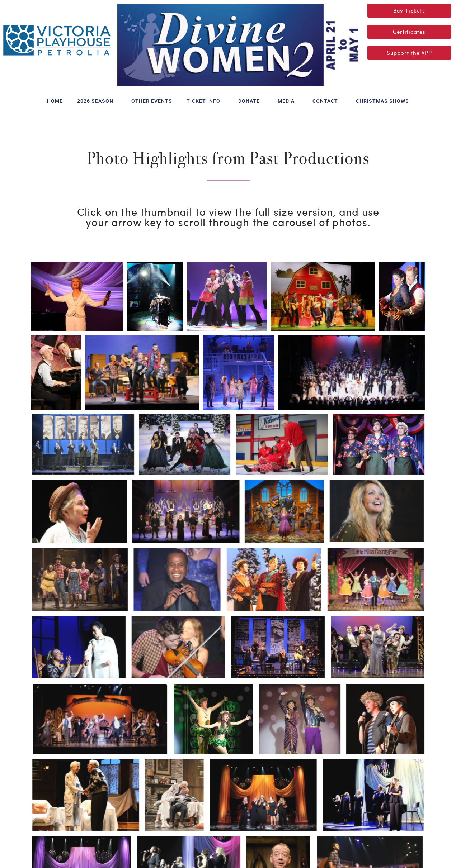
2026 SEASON (97, 101)
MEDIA (288, 101)
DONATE (251, 101)
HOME (55, 101)
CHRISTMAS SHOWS (382, 101)
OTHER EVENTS (152, 101)
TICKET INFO (205, 101)
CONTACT (327, 101)
